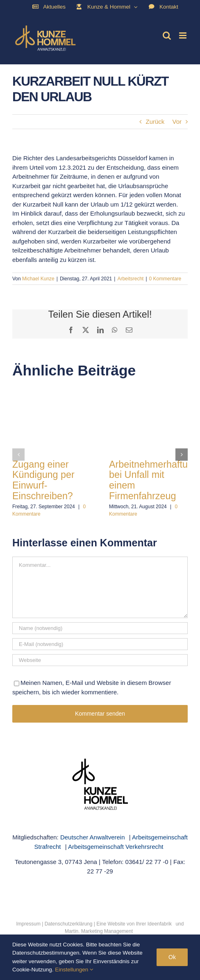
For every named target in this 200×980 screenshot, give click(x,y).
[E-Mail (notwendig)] (100, 644)
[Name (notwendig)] (100, 628)
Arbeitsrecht (130, 279)
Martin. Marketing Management (99, 931)
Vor (177, 122)
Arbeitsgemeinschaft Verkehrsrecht (116, 847)
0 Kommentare (165, 279)
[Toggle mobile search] (167, 35)
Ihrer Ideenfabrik (154, 924)
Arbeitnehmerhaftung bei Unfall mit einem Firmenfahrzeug (154, 480)
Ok (172, 957)
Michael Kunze (38, 279)
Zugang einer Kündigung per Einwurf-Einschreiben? (43, 480)
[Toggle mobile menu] (183, 35)
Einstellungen (74, 970)
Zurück (155, 122)
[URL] (100, 660)
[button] (18, 455)
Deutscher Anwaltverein (93, 837)
